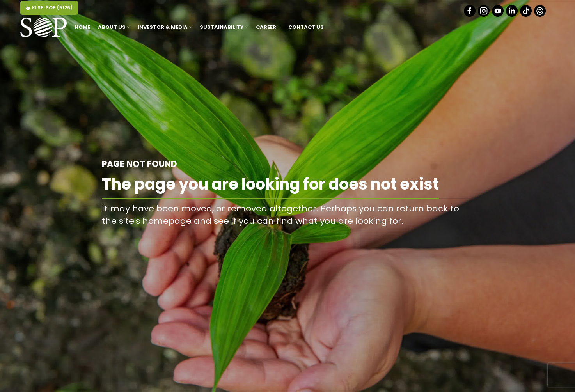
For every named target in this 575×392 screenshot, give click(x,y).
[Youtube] (498, 15)
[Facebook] (470, 15)
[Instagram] (484, 15)
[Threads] (540, 15)
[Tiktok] (526, 15)
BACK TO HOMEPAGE (433, 239)
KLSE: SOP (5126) (49, 8)
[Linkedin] (512, 15)
